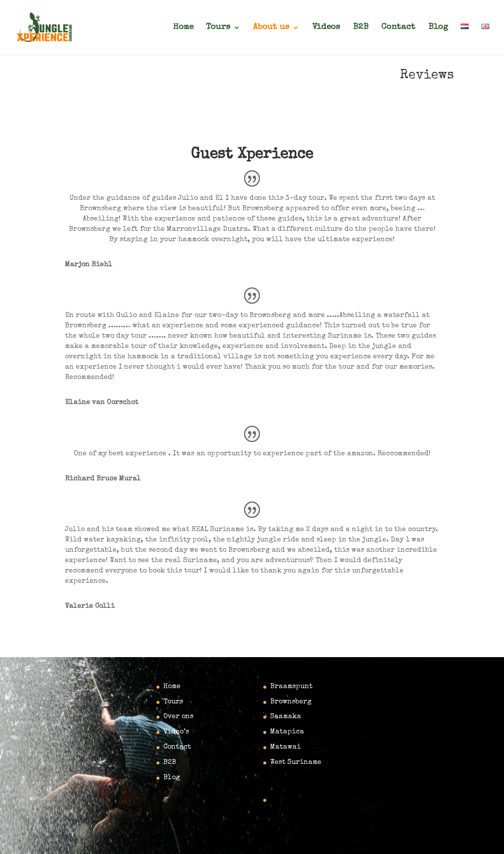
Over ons (178, 717)
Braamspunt (291, 687)
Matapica (287, 732)
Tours (218, 28)
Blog (438, 28)
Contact (398, 28)
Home (183, 28)
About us (271, 28)
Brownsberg (291, 702)
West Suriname (296, 762)
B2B (361, 28)
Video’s (176, 732)
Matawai (285, 747)
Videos (326, 28)
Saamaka (286, 717)
